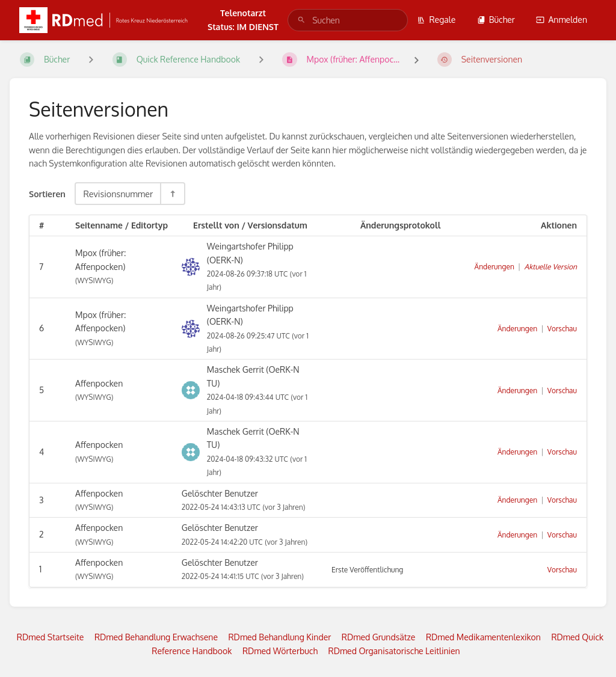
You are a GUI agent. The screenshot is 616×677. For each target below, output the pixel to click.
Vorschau (562, 329)
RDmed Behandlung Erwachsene (156, 637)
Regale (436, 20)
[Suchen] (301, 20)
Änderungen (494, 267)
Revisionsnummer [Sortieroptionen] (118, 194)
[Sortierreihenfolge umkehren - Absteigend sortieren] (172, 194)
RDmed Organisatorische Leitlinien (394, 651)
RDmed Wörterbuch (280, 651)
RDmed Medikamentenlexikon (483, 637)
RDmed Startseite (51, 637)
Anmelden (562, 20)
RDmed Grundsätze (379, 637)
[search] (348, 20)
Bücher (496, 20)
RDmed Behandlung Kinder (279, 637)
